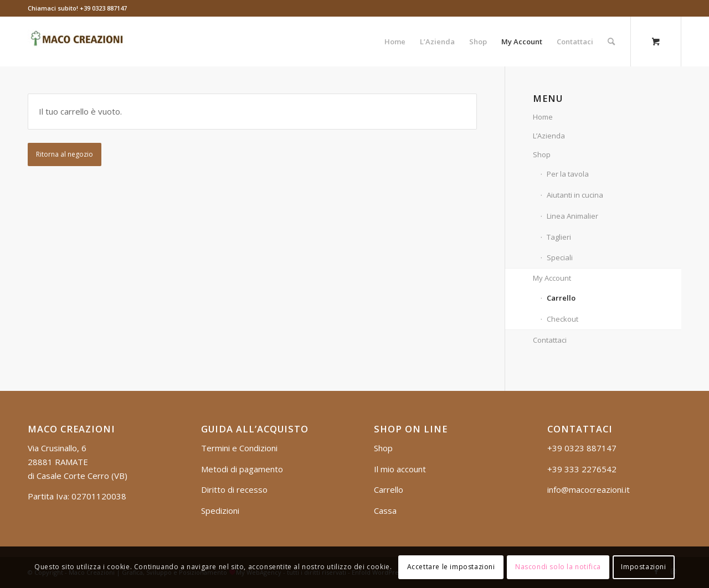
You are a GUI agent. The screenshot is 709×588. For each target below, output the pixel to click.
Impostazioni (643, 567)
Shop (542, 154)
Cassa (385, 510)
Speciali (560, 257)
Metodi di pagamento (242, 469)
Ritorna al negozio (65, 154)
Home (543, 117)
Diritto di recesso (234, 489)
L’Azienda (549, 136)
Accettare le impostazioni (451, 567)
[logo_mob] (78, 42)
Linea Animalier (572, 216)
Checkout (562, 319)
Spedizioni (220, 510)
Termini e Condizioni (239, 448)
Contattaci (550, 340)
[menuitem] (395, 42)
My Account (552, 278)
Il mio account (400, 469)
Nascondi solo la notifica (558, 567)
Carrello (561, 298)
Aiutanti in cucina (575, 195)
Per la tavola (568, 174)
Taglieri (559, 237)
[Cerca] (611, 42)
